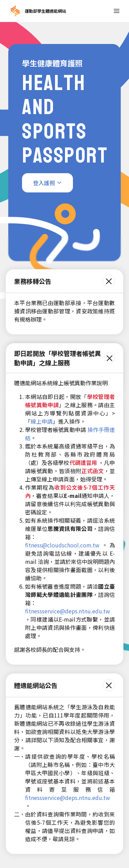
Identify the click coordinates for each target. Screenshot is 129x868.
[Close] (109, 281)
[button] (117, 11)
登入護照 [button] (44, 183)
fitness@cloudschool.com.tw (62, 545)
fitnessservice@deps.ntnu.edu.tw (68, 611)
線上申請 (42, 421)
